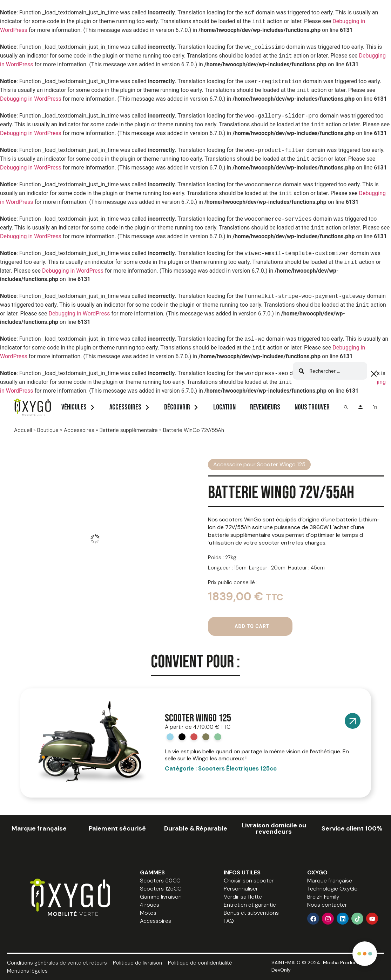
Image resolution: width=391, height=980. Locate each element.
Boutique (48, 430)
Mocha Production (344, 962)
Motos (148, 913)
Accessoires (125, 407)
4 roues (150, 905)
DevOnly (281, 970)
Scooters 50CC (160, 881)
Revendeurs (265, 407)
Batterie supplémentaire (129, 430)
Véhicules (74, 407)
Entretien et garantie (250, 905)
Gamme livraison (161, 897)
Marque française (330, 881)
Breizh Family (323, 897)
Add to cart (252, 626)
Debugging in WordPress (31, 99)
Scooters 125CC (161, 889)
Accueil (23, 430)
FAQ (229, 921)
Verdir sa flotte (243, 897)
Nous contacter (327, 905)
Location (224, 407)
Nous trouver (312, 407)
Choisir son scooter (249, 881)
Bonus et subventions (251, 913)
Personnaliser (241, 889)
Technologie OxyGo (332, 889)
